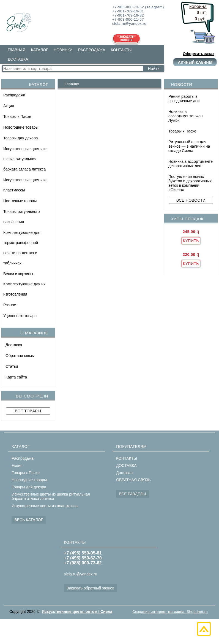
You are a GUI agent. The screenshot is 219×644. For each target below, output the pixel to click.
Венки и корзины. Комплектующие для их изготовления (24, 284)
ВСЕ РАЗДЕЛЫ (132, 494)
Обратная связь (20, 356)
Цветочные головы (20, 201)
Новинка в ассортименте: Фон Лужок (186, 116)
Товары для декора (20, 138)
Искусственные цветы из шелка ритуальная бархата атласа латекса (25, 159)
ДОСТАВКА (18, 59)
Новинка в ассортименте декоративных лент (191, 164)
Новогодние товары (21, 127)
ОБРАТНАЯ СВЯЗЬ (133, 480)
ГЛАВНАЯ (17, 50)
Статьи (12, 366)
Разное (10, 305)
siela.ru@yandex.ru (80, 574)
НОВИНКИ (63, 50)
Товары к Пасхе (17, 117)
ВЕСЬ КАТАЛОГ (29, 520)
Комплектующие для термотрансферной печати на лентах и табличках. (22, 248)
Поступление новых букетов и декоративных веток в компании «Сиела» (190, 183)
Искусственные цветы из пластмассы (25, 185)
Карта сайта (16, 377)
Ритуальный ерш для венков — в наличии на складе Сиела (189, 146)
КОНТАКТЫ (121, 50)
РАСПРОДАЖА (92, 50)
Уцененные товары (20, 316)
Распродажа (14, 95)
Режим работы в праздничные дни (184, 99)
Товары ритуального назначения (21, 217)
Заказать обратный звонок (90, 588)
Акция (9, 106)
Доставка (14, 345)
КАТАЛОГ (40, 50)
